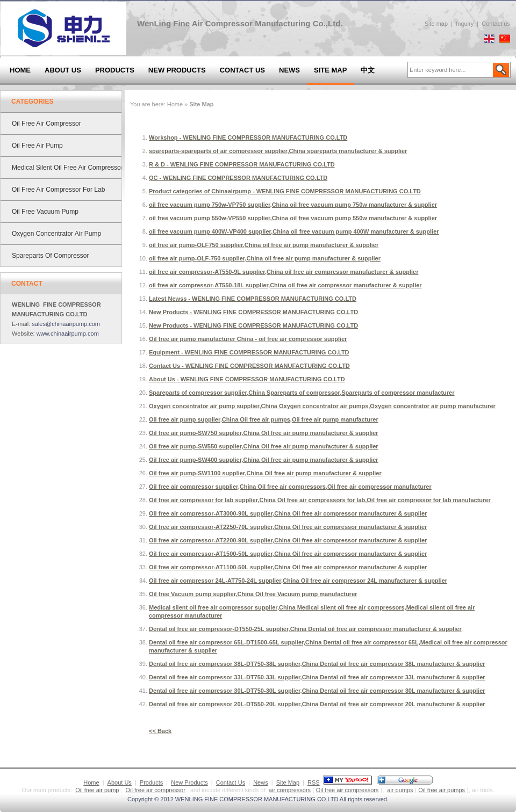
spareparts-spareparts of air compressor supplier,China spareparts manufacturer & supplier (278, 151)
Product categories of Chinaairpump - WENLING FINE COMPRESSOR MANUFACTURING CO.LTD (285, 191)
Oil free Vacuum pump (45, 212)
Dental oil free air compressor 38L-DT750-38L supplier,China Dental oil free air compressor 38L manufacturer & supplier (317, 664)
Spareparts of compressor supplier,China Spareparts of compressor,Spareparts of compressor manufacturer (302, 393)
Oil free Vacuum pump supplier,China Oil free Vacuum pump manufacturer (253, 594)
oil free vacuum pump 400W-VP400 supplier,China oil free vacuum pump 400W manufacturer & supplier (294, 231)
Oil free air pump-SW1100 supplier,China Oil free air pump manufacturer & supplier (265, 473)
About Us (63, 70)
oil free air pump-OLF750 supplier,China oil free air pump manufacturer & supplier (264, 245)
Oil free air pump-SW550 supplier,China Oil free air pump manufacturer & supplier (264, 446)
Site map (436, 24)
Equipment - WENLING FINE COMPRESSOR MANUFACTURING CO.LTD (249, 352)
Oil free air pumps (442, 790)
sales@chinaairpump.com (66, 324)
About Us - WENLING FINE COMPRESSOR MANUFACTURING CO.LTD (247, 379)
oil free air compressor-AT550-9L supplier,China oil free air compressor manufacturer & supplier (284, 272)
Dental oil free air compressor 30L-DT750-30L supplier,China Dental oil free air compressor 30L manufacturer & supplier (317, 691)
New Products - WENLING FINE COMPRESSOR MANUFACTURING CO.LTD (253, 312)
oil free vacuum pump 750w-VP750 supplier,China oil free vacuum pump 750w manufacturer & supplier (293, 205)
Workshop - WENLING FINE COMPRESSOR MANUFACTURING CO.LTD (248, 137)
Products (115, 70)
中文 (368, 70)
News (289, 70)
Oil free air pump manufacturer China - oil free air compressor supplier (248, 339)
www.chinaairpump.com (68, 334)
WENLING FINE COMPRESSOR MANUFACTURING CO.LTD (257, 799)
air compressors (290, 790)
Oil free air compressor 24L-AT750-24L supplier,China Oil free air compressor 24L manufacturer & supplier (298, 581)
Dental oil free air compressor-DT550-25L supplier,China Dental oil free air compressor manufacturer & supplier (305, 629)
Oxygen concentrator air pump (56, 234)
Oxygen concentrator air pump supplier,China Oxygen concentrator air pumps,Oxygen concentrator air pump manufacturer (322, 406)
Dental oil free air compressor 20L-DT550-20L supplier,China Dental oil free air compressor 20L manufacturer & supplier (317, 704)
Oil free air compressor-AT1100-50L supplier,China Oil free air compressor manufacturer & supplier (288, 567)
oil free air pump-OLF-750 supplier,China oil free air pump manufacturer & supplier (265, 258)
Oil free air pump (37, 146)
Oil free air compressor (46, 124)
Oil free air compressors (347, 790)
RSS (314, 782)
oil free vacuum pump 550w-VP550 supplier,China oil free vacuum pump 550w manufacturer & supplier (293, 218)
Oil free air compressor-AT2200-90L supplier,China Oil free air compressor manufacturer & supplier (288, 540)
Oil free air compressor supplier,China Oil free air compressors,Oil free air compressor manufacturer (290, 487)
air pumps (400, 790)
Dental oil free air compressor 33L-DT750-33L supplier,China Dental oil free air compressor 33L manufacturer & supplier (317, 677)
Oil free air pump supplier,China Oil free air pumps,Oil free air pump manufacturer (264, 419)
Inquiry (465, 24)
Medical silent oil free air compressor (67, 168)
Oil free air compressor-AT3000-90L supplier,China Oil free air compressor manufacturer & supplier (288, 513)
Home (20, 70)
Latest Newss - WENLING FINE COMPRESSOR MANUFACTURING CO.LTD (253, 299)
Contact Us (242, 70)
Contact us (496, 24)
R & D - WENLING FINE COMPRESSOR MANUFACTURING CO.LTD (242, 164)
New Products (177, 70)
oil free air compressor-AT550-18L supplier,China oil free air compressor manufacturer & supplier (285, 285)
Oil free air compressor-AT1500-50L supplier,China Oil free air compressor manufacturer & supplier (288, 554)
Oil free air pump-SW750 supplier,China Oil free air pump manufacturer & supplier (264, 433)
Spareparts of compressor (50, 256)
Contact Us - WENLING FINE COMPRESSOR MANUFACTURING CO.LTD (249, 366)
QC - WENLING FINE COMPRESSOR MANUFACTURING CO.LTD (238, 178)
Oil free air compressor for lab (58, 190)
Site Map (330, 70)
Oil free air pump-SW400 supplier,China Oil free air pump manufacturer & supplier (264, 460)
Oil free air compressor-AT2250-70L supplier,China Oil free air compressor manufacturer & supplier (288, 527)
